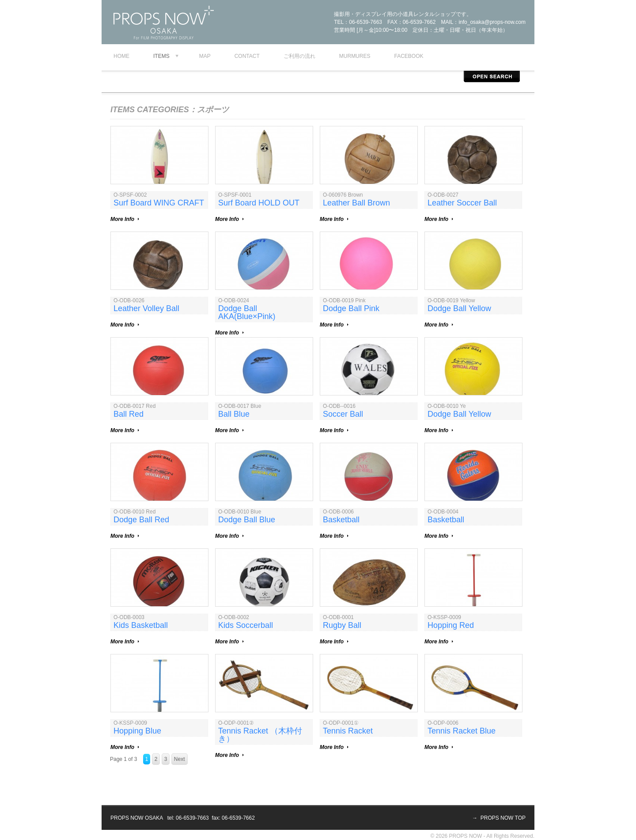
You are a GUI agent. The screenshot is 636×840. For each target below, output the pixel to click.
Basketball (341, 520)
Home (121, 56)
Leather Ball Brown (356, 203)
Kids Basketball (141, 625)
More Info (122, 219)
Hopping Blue (137, 731)
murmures (355, 56)
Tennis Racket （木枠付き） (260, 735)
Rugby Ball (342, 625)
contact (247, 56)
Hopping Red (451, 625)
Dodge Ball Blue (247, 520)
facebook (409, 56)
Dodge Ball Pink (351, 308)
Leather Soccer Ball (462, 203)
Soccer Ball (343, 414)
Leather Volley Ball (146, 308)
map (205, 56)
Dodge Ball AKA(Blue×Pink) (247, 312)
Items (161, 56)
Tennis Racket (348, 731)
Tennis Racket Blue (462, 731)
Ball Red (129, 414)
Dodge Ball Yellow (459, 308)
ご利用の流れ (299, 56)
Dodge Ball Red (141, 520)
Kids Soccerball (246, 625)
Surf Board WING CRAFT (159, 203)
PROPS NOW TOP (503, 818)
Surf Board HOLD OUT (259, 203)
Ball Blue (234, 414)
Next (180, 759)
